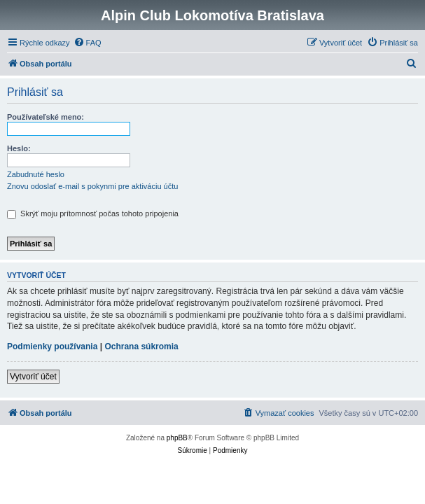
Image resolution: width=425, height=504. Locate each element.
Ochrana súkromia (141, 346)
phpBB (177, 438)
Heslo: (19, 148)
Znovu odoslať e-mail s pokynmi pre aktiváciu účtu (92, 186)
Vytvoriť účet (33, 377)
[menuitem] (88, 43)
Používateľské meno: (46, 117)
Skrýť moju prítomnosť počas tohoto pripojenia (93, 213)
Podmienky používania (52, 346)
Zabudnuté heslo (36, 174)
